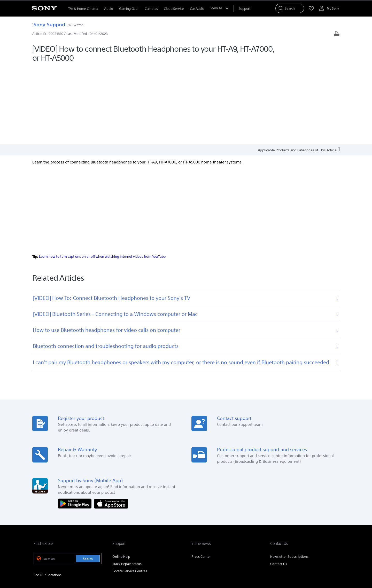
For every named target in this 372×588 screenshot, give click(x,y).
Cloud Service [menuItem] (174, 9)
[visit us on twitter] (311, 535)
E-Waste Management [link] (174, 523)
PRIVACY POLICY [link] (105, 560)
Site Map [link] (332, 523)
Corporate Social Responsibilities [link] (221, 523)
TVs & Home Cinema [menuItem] (83, 9)
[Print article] (337, 34)
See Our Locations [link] (48, 497)
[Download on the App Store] (111, 425)
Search (88, 481)
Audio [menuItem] (109, 9)
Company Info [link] (141, 523)
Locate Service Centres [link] (130, 493)
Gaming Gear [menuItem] (129, 9)
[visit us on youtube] (333, 535)
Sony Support (49, 24)
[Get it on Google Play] (76, 425)
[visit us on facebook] (300, 535)
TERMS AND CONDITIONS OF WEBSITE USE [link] (62, 560)
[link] (40, 536)
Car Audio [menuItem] (197, 9)
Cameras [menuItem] (151, 9)
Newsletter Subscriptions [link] (289, 479)
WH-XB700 (76, 25)
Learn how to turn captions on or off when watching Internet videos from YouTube (102, 179)
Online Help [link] (121, 479)
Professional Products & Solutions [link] (294, 523)
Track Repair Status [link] (127, 486)
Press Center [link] (201, 479)
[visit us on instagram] (322, 535)
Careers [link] (257, 523)
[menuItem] (244, 9)
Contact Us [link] (279, 486)
